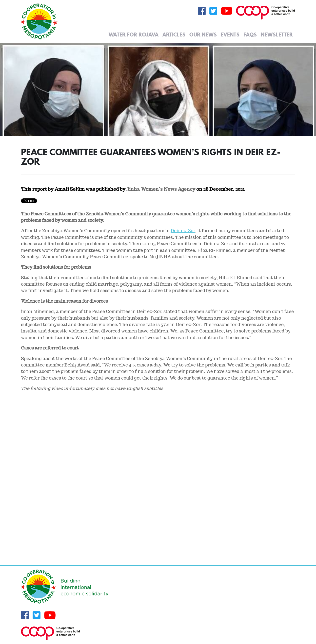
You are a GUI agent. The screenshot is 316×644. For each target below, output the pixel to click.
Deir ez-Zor (183, 231)
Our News (203, 35)
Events (230, 35)
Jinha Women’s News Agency (161, 189)
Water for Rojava (134, 35)
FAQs (250, 35)
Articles (174, 35)
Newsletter (277, 35)
